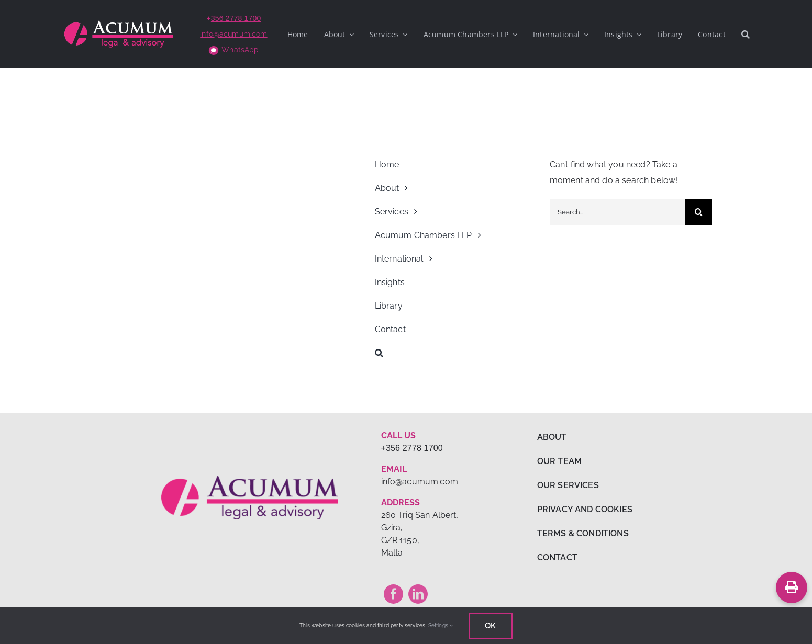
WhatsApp (240, 50)
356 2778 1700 (236, 18)
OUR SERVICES (568, 485)
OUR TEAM (559, 461)
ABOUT (552, 437)
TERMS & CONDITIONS (583, 533)
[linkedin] (418, 594)
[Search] (746, 34)
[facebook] (393, 594)
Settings (441, 625)
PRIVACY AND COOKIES (585, 509)
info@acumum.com (233, 34)
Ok (490, 626)
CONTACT (557, 557)
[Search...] (618, 212)
